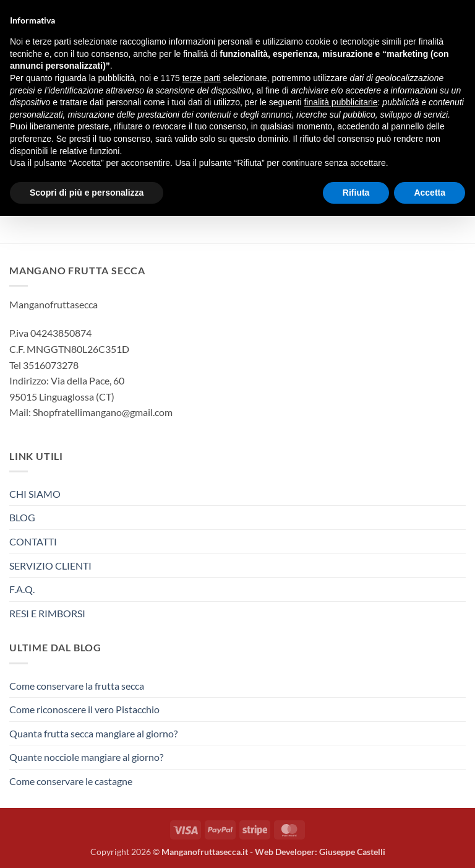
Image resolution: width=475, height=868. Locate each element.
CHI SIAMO (35, 494)
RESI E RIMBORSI (47, 613)
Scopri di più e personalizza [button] (87, 193)
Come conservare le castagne (71, 781)
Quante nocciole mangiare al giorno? (86, 757)
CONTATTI (33, 541)
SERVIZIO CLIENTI (50, 566)
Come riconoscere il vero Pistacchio (84, 709)
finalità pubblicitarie (340, 102)
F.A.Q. (22, 589)
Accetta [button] (430, 193)
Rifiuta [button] (356, 193)
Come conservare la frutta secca (77, 686)
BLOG (22, 517)
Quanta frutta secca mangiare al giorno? (93, 733)
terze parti (202, 78)
